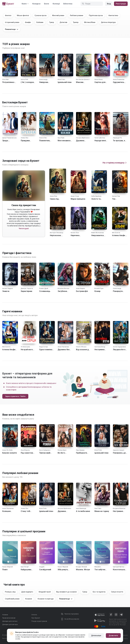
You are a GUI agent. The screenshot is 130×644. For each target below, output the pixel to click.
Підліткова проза (96, 15)
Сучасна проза (41, 15)
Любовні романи (76, 15)
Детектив (63, 22)
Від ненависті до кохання (66, 592)
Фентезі (8, 15)
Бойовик (40, 22)
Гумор (52, 22)
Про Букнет (36, 618)
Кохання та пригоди (46, 599)
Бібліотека (68, 4)
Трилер (76, 22)
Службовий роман (12, 599)
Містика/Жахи (90, 22)
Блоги (47, 4)
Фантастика (113, 15)
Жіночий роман (58, 15)
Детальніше (96, 636)
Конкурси (36, 4)
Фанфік (28, 22)
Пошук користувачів (39, 621)
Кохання (29, 599)
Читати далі (24, 228)
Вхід (109, 4)
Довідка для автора (10, 624)
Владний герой (45, 592)
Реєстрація (121, 4)
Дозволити (113, 636)
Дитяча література (108, 22)
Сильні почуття (117, 592)
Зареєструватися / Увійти (15, 396)
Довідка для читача (10, 621)
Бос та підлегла (99, 592)
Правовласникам (9, 618)
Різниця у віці (10, 592)
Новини (5, 615)
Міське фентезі (23, 15)
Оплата (34, 615)
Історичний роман (12, 22)
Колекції (56, 4)
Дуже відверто (27, 592)
